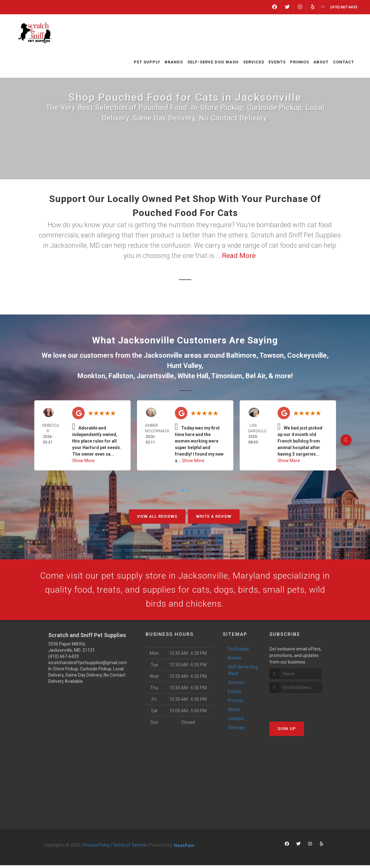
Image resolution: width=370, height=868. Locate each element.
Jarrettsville (155, 376)
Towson (272, 355)
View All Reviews (157, 516)
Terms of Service (129, 848)
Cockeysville (307, 355)
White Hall (193, 376)
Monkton (91, 376)
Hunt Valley (184, 366)
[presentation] (303, 707)
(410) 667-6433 (63, 659)
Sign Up (287, 731)
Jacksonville (163, 355)
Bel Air (255, 376)
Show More (83, 461)
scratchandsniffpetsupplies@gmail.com (88, 665)
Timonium (227, 376)
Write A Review (214, 516)
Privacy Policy (96, 848)
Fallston (121, 376)
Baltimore (241, 355)
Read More (239, 256)
